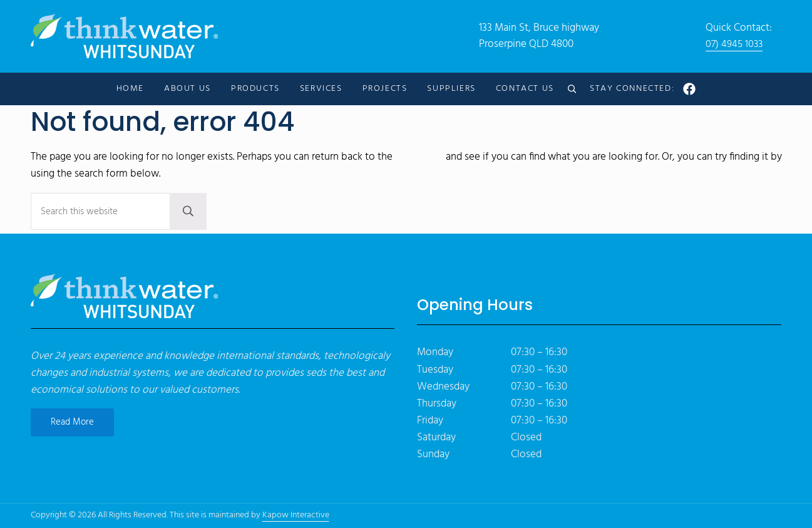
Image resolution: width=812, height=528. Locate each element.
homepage (419, 160)
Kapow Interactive (296, 515)
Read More (72, 422)
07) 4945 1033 (735, 46)
